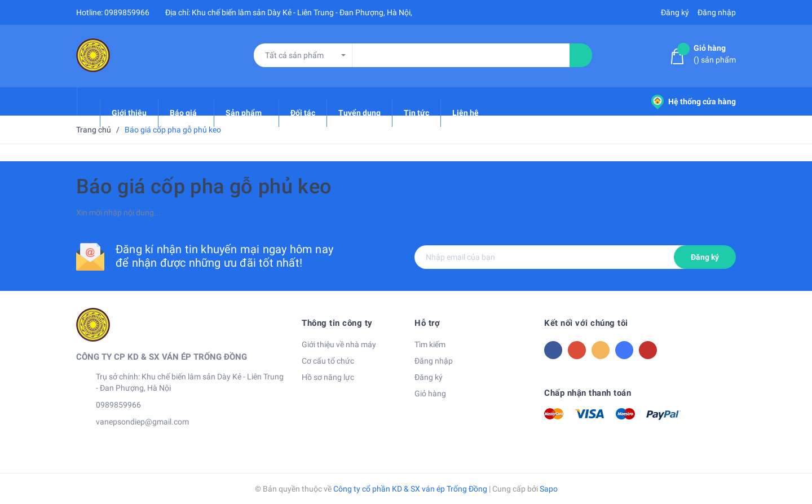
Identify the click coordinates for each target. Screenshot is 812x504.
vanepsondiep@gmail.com (142, 422)
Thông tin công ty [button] (337, 323)
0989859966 (127, 12)
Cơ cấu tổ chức (328, 361)
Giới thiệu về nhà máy (339, 344)
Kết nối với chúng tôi (586, 323)
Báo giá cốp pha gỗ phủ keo (204, 187)
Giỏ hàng (430, 394)
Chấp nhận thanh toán (588, 393)
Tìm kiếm (430, 344)
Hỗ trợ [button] (427, 323)
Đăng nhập (434, 361)
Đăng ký (705, 257)
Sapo (549, 489)
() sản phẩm (715, 53)
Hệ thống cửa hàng (694, 101)
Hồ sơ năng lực (328, 377)
